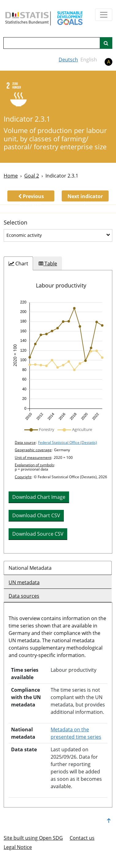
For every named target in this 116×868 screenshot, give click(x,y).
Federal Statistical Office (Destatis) (68, 442)
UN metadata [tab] (24, 582)
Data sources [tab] (24, 596)
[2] (19, 95)
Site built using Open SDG (33, 838)
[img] (58, 361)
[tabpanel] (58, 412)
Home (11, 176)
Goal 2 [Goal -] (32, 176)
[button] (31, 196)
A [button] (109, 62)
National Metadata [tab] (30, 568)
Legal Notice (18, 847)
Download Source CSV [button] (38, 534)
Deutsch (68, 60)
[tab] (18, 264)
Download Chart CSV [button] (36, 515)
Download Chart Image (39, 497)
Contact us (82, 838)
